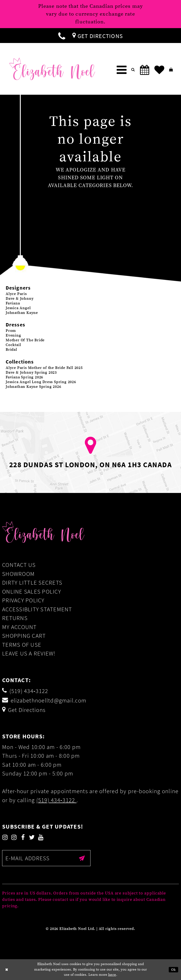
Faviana (13, 303)
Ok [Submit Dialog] (174, 970)
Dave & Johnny (20, 299)
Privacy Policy (23, 600)
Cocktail (13, 345)
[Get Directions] (98, 36)
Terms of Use (22, 645)
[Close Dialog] (7, 970)
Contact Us (19, 565)
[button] (122, 70)
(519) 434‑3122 (56, 800)
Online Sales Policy (32, 591)
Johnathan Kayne (22, 313)
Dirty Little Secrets (32, 582)
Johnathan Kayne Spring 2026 (33, 387)
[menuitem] (62, 36)
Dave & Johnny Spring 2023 (31, 372)
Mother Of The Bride (25, 340)
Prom (11, 331)
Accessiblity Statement (37, 609)
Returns (15, 618)
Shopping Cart (24, 636)
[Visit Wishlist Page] (159, 70)
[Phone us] (62, 36)
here (112, 975)
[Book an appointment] (145, 70)
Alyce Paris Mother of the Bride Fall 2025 (44, 368)
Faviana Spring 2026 (24, 377)
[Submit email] (82, 858)
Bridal (11, 350)
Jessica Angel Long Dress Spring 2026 (41, 382)
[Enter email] (46, 858)
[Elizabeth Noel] (52, 69)
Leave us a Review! (29, 653)
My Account (19, 627)
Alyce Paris (16, 294)
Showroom (18, 574)
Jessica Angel (18, 308)
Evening (13, 335)
